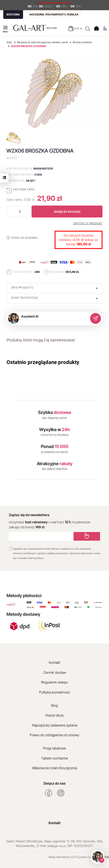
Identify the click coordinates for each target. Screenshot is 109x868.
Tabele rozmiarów (54, 758)
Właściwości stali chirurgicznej (54, 768)
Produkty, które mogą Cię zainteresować (41, 340)
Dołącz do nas (54, 783)
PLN (78, 28)
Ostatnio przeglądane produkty (43, 362)
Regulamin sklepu (54, 682)
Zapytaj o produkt (88, 223)
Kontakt (54, 662)
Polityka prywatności (55, 692)
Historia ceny (24, 189)
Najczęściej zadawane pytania (55, 725)
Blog (54, 705)
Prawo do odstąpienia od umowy (54, 735)
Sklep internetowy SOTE (63, 857)
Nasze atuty (55, 715)
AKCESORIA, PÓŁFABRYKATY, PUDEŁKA (54, 14)
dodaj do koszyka (67, 211)
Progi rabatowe (54, 748)
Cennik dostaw (55, 672)
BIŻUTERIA (13, 14)
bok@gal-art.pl (56, 846)
